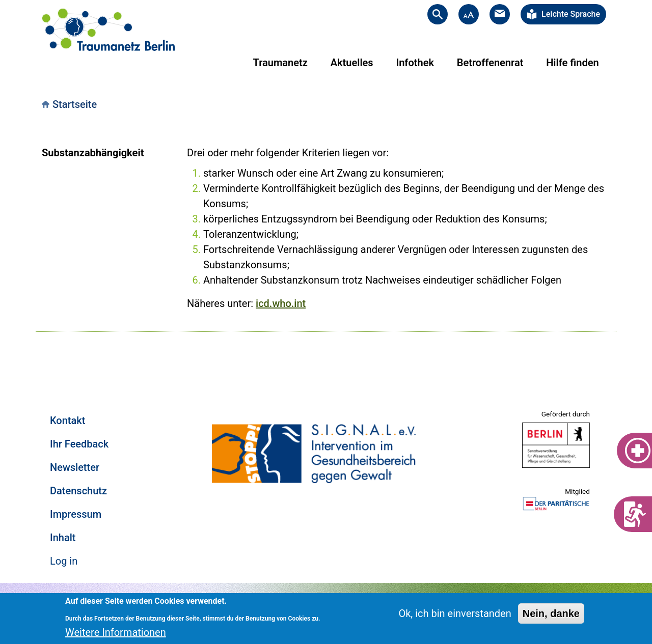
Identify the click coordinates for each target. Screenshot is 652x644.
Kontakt (67, 421)
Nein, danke (551, 613)
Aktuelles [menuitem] (352, 63)
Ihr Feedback (79, 444)
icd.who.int (281, 303)
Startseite (75, 104)
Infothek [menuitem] (415, 63)
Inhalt (63, 538)
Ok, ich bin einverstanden (455, 613)
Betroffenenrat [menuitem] (490, 63)
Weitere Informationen (116, 632)
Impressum (76, 514)
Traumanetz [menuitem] (280, 63)
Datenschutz (78, 491)
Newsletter (75, 467)
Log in (64, 561)
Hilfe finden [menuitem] (572, 63)
